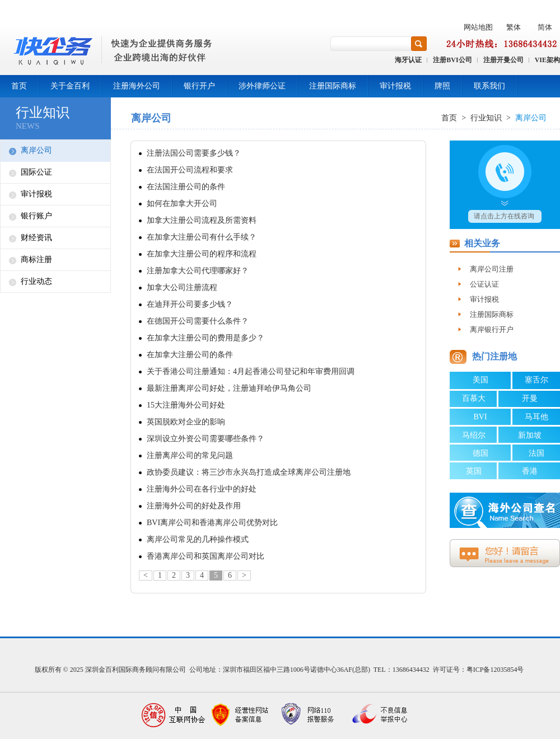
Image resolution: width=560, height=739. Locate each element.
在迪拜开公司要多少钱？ (190, 304)
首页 (19, 86)
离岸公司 (36, 150)
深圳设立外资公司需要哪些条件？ (206, 439)
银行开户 (199, 86)
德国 (480, 453)
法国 (536, 453)
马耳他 (536, 417)
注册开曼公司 (503, 60)
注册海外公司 (137, 86)
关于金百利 (70, 86)
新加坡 (530, 435)
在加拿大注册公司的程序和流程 (202, 254)
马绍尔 (474, 435)
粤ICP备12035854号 (495, 670)
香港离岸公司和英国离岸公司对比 (206, 556)
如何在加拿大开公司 (182, 204)
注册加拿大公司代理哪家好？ (198, 271)
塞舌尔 (536, 380)
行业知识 (486, 118)
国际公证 (36, 172)
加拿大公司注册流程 (182, 287)
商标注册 (36, 259)
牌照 (442, 86)
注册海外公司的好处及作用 (194, 506)
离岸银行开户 (492, 329)
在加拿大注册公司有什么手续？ (202, 237)
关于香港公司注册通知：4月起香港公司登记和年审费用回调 (251, 371)
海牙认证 (408, 60)
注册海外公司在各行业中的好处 (202, 489)
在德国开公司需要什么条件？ (198, 321)
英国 (474, 471)
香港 (530, 471)
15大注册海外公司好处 (186, 405)
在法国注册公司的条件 (186, 187)
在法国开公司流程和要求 (190, 170)
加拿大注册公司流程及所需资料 (202, 220)
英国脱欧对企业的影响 (186, 422)
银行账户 (36, 216)
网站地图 (478, 27)
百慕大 (474, 398)
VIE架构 (547, 60)
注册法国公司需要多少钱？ (194, 153)
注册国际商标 (333, 86)
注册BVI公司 (452, 60)
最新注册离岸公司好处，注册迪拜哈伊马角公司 (229, 388)
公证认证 (484, 284)
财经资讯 (36, 238)
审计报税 (395, 86)
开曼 (530, 398)
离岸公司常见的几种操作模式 (198, 539)
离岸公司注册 (492, 269)
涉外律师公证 (262, 86)
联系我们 (489, 86)
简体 (545, 27)
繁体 (514, 27)
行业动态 (36, 281)
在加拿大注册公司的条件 (190, 355)
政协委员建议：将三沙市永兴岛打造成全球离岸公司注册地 (249, 472)
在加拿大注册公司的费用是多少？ (206, 338)
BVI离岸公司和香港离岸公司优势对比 (212, 523)
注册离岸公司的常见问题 (190, 455)
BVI (480, 417)
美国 (480, 380)
